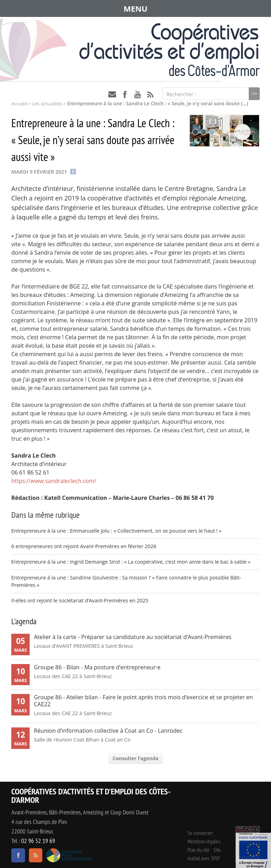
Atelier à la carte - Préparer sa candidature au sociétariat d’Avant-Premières (133, 637)
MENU (135, 8)
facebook (125, 94)
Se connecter (200, 833)
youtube (138, 94)
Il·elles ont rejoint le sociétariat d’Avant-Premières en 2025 (80, 600)
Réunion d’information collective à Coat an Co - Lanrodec (108, 731)
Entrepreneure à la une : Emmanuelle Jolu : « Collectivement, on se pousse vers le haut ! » (116, 531)
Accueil (19, 104)
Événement (253, 850)
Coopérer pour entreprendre (70, 855)
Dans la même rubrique (46, 515)
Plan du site (198, 850)
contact (112, 94)
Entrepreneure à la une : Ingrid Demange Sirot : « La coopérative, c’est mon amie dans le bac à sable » (131, 562)
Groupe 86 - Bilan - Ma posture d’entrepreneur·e (97, 667)
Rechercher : (181, 94)
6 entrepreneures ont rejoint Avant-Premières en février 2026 (84, 546)
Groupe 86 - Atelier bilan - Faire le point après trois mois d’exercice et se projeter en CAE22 (143, 700)
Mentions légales (204, 841)
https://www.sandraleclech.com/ (54, 481)
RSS (150, 94)
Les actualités (47, 104)
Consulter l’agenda (135, 758)
